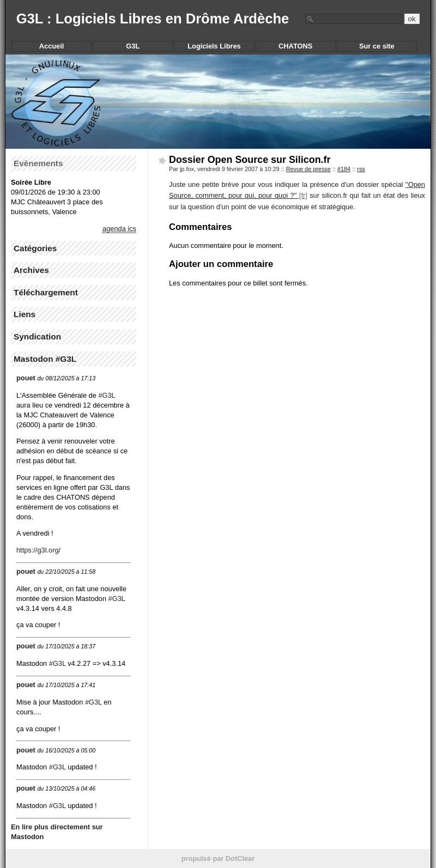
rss (361, 169)
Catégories (35, 248)
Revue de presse (308, 169)
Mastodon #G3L (45, 359)
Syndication (37, 336)
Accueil (52, 46)
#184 (344, 169)
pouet (26, 378)
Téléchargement (46, 292)
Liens (25, 314)
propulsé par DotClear (218, 858)
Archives (31, 270)
